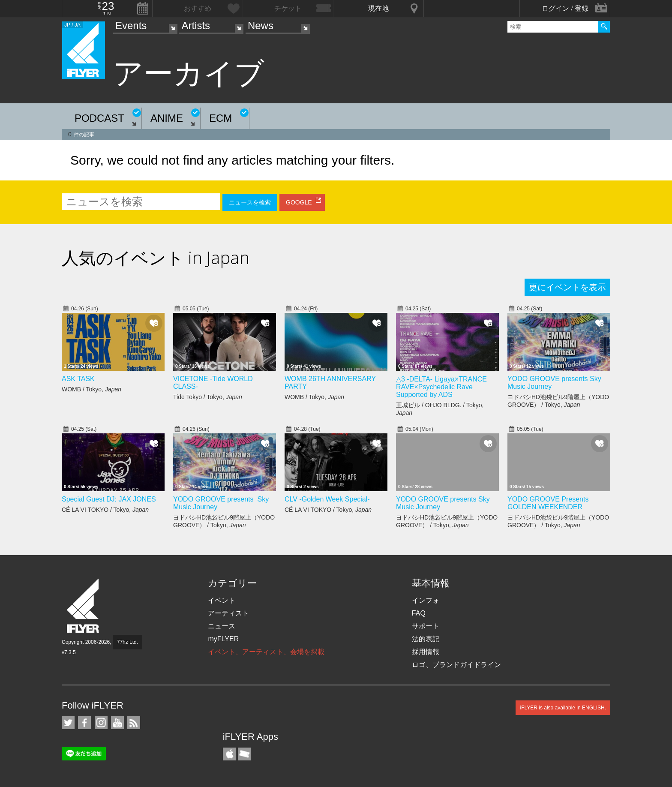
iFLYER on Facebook (84, 723)
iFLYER (84, 606)
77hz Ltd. (127, 642)
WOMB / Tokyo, (91, 389)
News (261, 26)
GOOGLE (299, 202)
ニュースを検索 (250, 202)
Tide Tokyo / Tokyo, (208, 397)
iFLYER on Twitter (68, 723)
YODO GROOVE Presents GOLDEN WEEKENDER (548, 503)
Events (131, 26)
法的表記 (426, 639)
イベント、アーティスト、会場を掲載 (266, 652)
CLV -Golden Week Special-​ (327, 499)
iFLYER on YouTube (117, 723)
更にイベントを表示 (567, 287)
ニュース (222, 626)
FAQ (419, 613)
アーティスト (228, 613)
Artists (196, 26)
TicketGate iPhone (244, 754)
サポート (426, 626)
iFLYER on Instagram (101, 723)
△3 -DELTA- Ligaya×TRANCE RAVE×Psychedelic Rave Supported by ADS (441, 387)
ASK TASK (78, 379)
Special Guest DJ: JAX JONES (109, 499)
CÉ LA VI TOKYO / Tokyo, (105, 510)
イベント (222, 600)
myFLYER (223, 639)
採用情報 (426, 652)
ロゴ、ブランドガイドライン (456, 665)
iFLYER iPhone (229, 754)
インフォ (426, 600)
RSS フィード (134, 723)
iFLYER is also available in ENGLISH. (563, 708)
